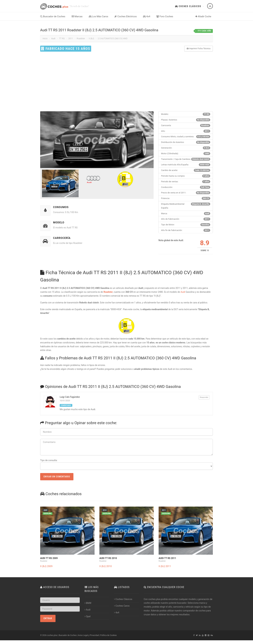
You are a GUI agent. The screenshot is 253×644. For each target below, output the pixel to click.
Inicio (45, 38)
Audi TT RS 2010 (108, 558)
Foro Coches (165, 16)
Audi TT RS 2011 (167, 558)
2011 (71, 38)
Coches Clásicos (188, 6)
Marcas (77, 16)
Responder (204, 397)
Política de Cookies (108, 635)
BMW (88, 603)
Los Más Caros (99, 16)
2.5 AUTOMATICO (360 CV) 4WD (113, 38)
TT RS (62, 38)
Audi (53, 38)
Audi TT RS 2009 (49, 558)
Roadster (81, 38)
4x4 (147, 16)
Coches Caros (122, 606)
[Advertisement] (126, 81)
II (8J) (91, 38)
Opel (88, 616)
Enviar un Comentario (57, 477)
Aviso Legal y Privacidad (88, 635)
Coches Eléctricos (126, 16)
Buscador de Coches (53, 16)
